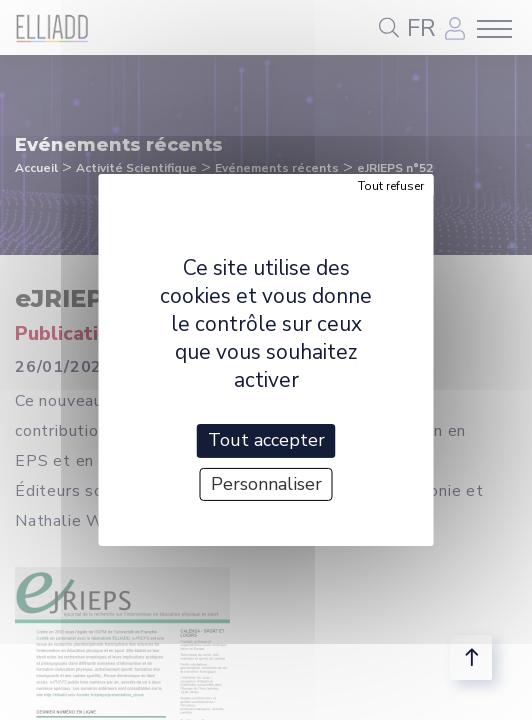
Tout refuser (391, 186)
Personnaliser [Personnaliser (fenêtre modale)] (266, 484)
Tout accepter (266, 440)
